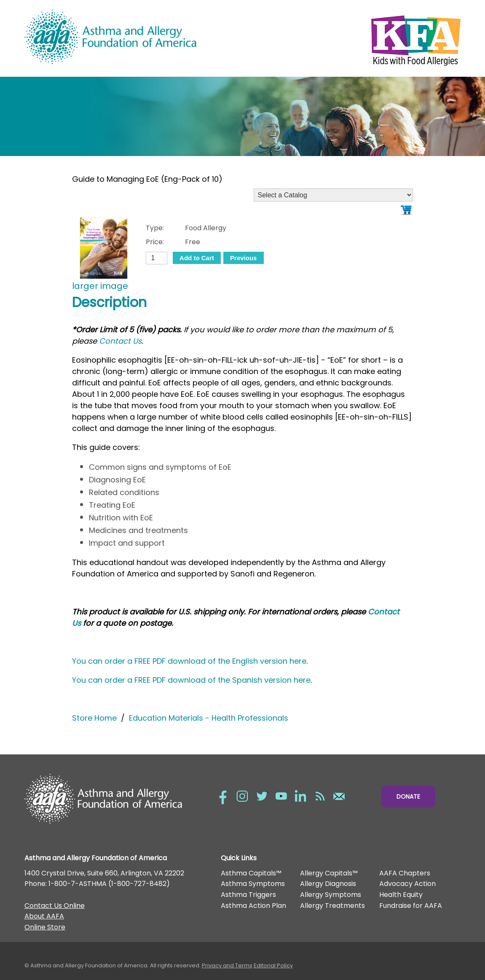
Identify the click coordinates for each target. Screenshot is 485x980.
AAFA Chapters (405, 873)
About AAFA (44, 916)
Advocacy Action (407, 884)
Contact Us (120, 341)
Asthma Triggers (248, 895)
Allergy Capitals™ (329, 873)
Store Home (94, 718)
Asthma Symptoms (253, 884)
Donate (408, 797)
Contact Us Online (55, 906)
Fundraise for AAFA (411, 906)
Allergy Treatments (332, 906)
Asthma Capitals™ (251, 873)
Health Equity (401, 895)
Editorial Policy (273, 965)
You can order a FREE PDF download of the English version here (189, 661)
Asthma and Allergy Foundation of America (134, 37)
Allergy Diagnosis (328, 884)
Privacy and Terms (227, 965)
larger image (100, 286)
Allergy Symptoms (331, 895)
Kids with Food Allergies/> (352, 38)
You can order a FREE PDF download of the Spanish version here (191, 680)
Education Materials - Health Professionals (209, 718)
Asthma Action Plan (253, 906)
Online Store (45, 927)
